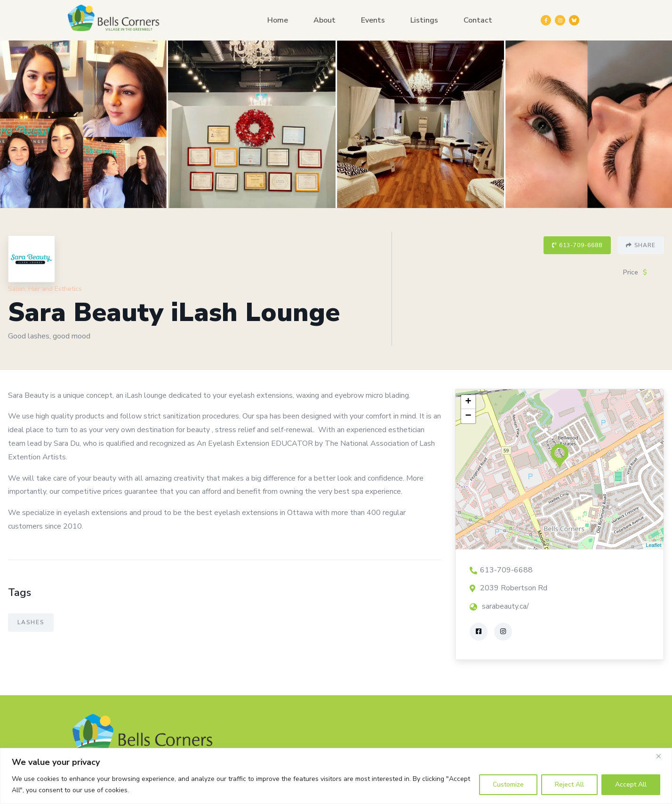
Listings (424, 20)
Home (278, 20)
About (324, 20)
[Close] (662, 756)
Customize (508, 784)
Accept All (631, 784)
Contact (478, 20)
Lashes (31, 622)
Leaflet (653, 545)
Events (373, 20)
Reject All (569, 784)
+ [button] (468, 402)
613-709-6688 (577, 245)
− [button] (468, 416)
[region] (336, 776)
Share (641, 245)
